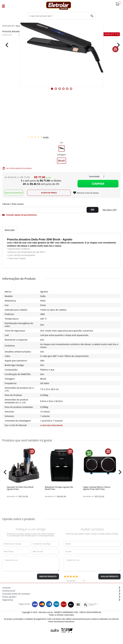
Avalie (46, 137)
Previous (6, 45)
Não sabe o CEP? (110, 211)
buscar (92, 16)
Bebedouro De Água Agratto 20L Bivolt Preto (59, 490)
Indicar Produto (48, 578)
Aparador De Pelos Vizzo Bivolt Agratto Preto (20, 490)
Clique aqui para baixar (51, 427)
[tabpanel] (61, 45)
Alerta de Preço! (52, 194)
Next (117, 45)
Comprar (98, 184)
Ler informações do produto (19, 168)
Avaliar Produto (109, 578)
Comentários (31, 565)
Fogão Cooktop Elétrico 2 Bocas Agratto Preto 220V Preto (97, 490)
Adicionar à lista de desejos (91, 194)
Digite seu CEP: (61, 205)
